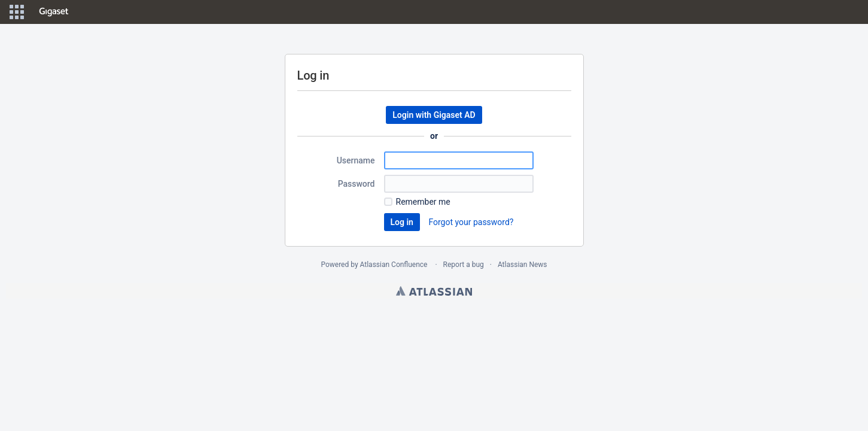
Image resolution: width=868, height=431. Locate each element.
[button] (17, 12)
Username (356, 160)
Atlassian (434, 291)
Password (357, 184)
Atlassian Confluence (394, 265)
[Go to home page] (54, 12)
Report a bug (464, 265)
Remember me (423, 202)
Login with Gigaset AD (434, 115)
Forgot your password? (471, 222)
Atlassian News (523, 265)
